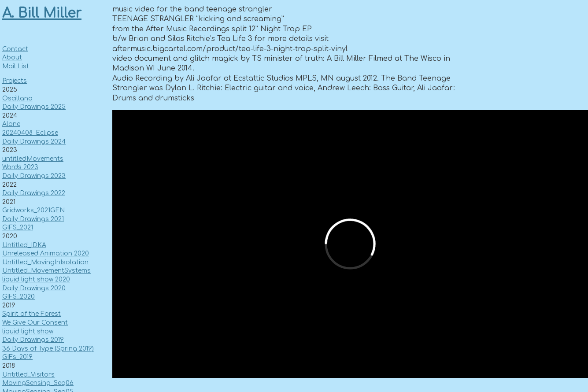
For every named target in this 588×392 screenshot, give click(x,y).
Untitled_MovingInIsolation (45, 262)
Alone (11, 124)
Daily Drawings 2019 (33, 340)
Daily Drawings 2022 (34, 193)
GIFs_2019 (17, 357)
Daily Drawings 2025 (34, 107)
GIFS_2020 (18, 297)
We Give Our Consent (35, 323)
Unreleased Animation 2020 (46, 253)
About (12, 57)
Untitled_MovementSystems (46, 271)
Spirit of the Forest (31, 314)
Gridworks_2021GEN (33, 210)
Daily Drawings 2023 (34, 176)
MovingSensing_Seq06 (38, 383)
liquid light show (28, 331)
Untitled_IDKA (24, 245)
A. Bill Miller (42, 13)
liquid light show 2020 (36, 279)
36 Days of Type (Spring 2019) (48, 349)
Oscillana (17, 98)
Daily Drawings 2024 (34, 142)
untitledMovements (33, 159)
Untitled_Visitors (28, 375)
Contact (15, 49)
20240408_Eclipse (30, 133)
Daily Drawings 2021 (33, 219)
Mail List (16, 66)
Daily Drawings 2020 (34, 288)
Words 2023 (20, 167)
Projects (15, 81)
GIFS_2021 (18, 227)
